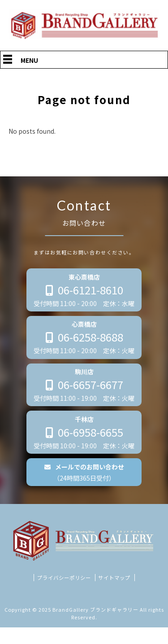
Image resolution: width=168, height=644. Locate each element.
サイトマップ (114, 594)
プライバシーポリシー (64, 594)
